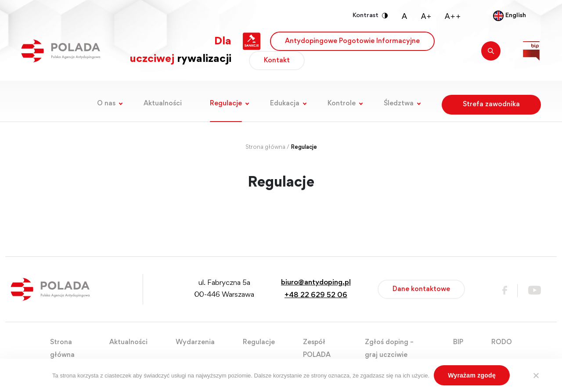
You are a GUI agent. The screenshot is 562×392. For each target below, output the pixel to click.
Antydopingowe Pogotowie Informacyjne (352, 41)
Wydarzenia (195, 342)
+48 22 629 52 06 (316, 296)
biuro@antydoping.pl (316, 283)
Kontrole (342, 104)
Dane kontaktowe (421, 289)
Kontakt (277, 61)
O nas (106, 104)
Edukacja (285, 104)
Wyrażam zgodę (472, 375)
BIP (458, 342)
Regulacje (226, 104)
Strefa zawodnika (491, 104)
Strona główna (265, 147)
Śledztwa (399, 104)
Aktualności (163, 104)
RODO (502, 342)
